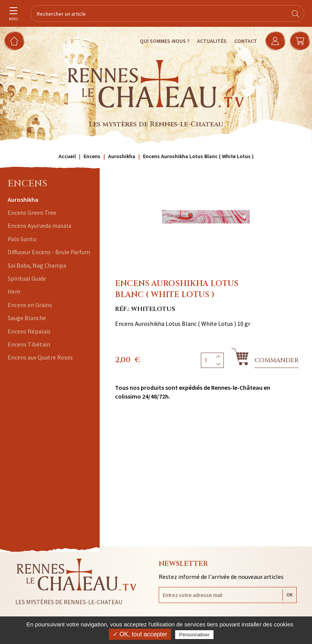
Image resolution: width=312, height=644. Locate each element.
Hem (14, 291)
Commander (277, 360)
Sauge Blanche (27, 318)
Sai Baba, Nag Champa (37, 265)
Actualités (212, 41)
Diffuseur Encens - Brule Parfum (49, 252)
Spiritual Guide (27, 278)
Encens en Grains (30, 305)
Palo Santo (22, 239)
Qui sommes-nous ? (165, 41)
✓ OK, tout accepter (140, 634)
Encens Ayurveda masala (39, 226)
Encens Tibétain (29, 344)
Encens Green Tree (32, 212)
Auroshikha (23, 199)
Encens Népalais (29, 331)
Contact (246, 41)
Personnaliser (194, 635)
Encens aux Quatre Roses (40, 357)
